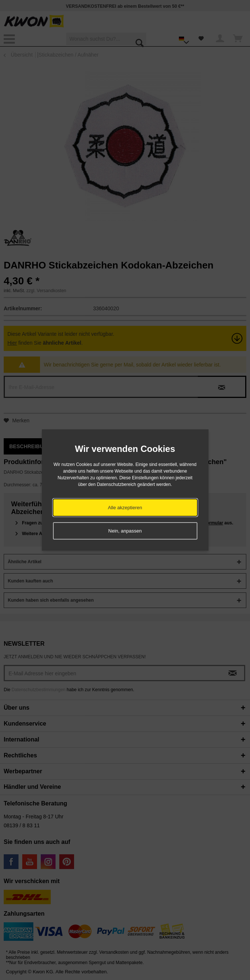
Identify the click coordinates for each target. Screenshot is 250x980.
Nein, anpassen (125, 531)
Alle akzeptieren (125, 508)
